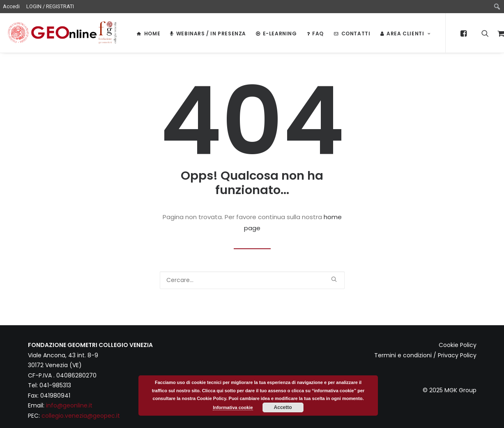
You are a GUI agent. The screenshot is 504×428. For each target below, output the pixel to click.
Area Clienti (405, 34)
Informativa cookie (233, 407)
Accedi (11, 6)
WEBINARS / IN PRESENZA (208, 34)
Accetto (283, 407)
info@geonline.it (69, 405)
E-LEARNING (276, 34)
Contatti (352, 34)
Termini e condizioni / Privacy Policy (425, 355)
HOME (148, 34)
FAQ (315, 34)
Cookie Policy (458, 345)
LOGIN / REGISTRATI (50, 6)
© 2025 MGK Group (450, 390)
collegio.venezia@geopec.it (81, 416)
